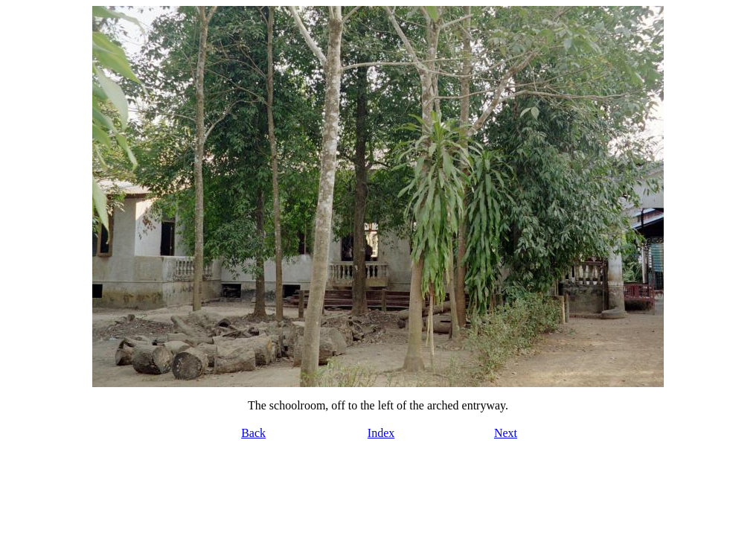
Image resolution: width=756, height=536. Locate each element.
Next (506, 433)
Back (253, 433)
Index (381, 433)
